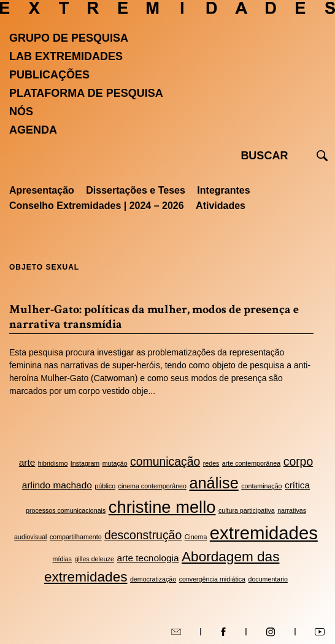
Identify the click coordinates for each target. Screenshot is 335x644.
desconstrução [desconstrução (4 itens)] (143, 535)
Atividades (221, 206)
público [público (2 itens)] (105, 486)
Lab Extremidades (66, 56)
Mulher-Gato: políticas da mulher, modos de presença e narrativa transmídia (154, 317)
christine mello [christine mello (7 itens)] (162, 507)
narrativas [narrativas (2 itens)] (292, 510)
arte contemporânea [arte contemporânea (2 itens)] (251, 463)
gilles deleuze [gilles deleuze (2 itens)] (94, 559)
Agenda (33, 130)
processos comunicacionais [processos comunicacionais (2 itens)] (66, 510)
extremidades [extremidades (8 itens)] (264, 533)
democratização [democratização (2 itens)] (153, 579)
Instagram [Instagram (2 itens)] (85, 463)
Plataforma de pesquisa (86, 93)
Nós (21, 112)
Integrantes (223, 190)
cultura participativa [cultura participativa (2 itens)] (247, 510)
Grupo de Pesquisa (69, 38)
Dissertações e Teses (136, 190)
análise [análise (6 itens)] (214, 483)
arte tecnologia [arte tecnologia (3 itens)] (148, 558)
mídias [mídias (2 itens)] (62, 559)
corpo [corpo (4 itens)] (298, 461)
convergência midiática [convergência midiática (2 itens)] (212, 579)
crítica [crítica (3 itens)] (297, 485)
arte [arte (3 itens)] (27, 462)
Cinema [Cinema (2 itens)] (196, 537)
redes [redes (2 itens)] (211, 463)
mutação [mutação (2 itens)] (115, 463)
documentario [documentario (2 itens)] (268, 579)
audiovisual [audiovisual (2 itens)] (30, 537)
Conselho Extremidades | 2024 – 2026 (97, 206)
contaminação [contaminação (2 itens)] (261, 486)
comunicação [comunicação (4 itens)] (165, 461)
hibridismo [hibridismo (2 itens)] (53, 463)
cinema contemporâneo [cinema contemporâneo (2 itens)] (152, 486)
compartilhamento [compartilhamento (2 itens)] (76, 537)
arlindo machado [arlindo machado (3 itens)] (57, 485)
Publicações (49, 75)
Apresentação (42, 190)
